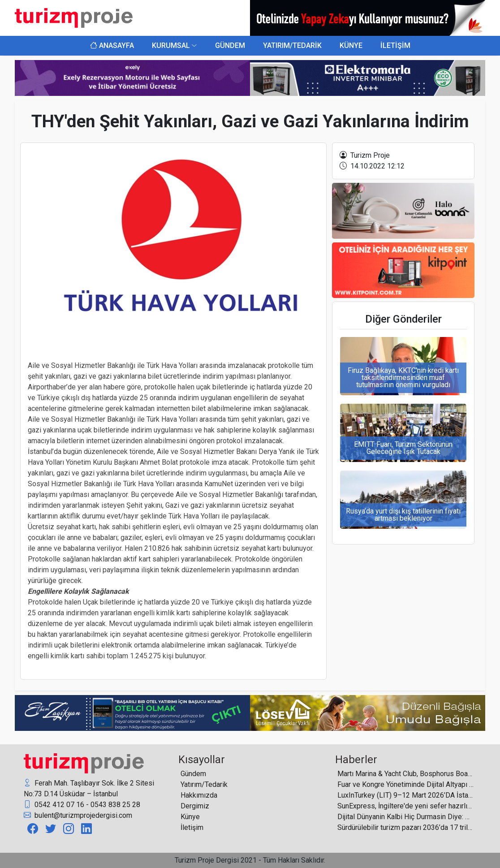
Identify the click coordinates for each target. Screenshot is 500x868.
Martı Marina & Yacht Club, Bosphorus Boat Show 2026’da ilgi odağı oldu (406, 774)
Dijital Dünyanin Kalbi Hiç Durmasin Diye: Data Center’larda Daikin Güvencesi (406, 817)
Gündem (193, 774)
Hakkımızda (199, 795)
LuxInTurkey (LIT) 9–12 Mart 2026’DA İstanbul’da (406, 795)
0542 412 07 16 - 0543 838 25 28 (82, 805)
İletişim (192, 827)
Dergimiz (195, 806)
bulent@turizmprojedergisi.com (78, 816)
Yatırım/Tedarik (204, 784)
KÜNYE (351, 45)
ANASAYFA (112, 45)
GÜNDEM (230, 45)
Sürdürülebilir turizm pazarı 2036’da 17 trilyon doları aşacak (406, 827)
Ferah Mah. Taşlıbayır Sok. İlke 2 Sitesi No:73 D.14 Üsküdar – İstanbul (89, 788)
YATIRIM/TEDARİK (292, 45)
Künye (190, 817)
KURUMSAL (171, 45)
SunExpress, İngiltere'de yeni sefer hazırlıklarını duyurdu (406, 806)
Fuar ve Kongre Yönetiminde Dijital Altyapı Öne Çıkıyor (406, 784)
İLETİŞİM (395, 45)
